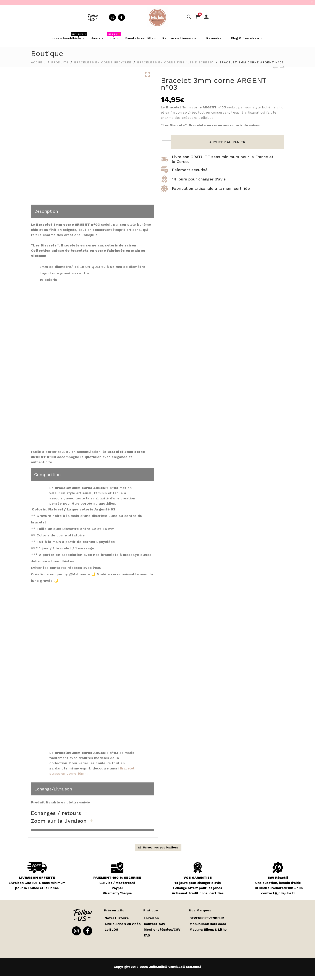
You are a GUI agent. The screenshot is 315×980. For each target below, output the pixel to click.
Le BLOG (111, 930)
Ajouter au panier (227, 142)
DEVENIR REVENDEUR (207, 918)
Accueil (38, 62)
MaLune (196, 930)
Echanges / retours (56, 813)
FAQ (147, 935)
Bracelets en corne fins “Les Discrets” (175, 62)
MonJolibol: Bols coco (208, 924)
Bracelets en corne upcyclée (103, 62)
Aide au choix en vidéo (123, 924)
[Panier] (198, 17)
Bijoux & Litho (215, 930)
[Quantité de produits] (167, 138)
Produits (60, 62)
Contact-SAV (154, 924)
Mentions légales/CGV (162, 930)
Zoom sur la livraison (59, 821)
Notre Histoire (117, 918)
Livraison (151, 918)
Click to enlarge (148, 75)
